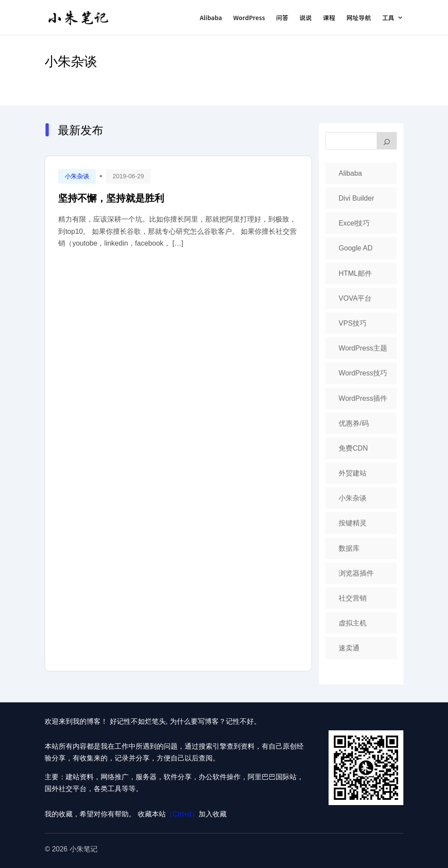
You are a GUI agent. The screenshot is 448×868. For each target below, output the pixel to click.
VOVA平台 (355, 298)
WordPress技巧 (363, 373)
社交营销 (353, 598)
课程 (329, 18)
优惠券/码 (353, 423)
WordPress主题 (363, 348)
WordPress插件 (363, 398)
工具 (388, 18)
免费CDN (353, 448)
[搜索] (387, 141)
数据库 (349, 548)
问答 (282, 18)
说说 (306, 18)
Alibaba (211, 18)
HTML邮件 (355, 273)
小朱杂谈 (71, 61)
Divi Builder (356, 198)
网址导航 (359, 18)
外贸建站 (353, 473)
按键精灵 (353, 523)
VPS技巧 (353, 323)
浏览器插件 (356, 573)
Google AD (355, 248)
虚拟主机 (353, 623)
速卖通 (349, 648)
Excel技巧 (354, 223)
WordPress (249, 18)
